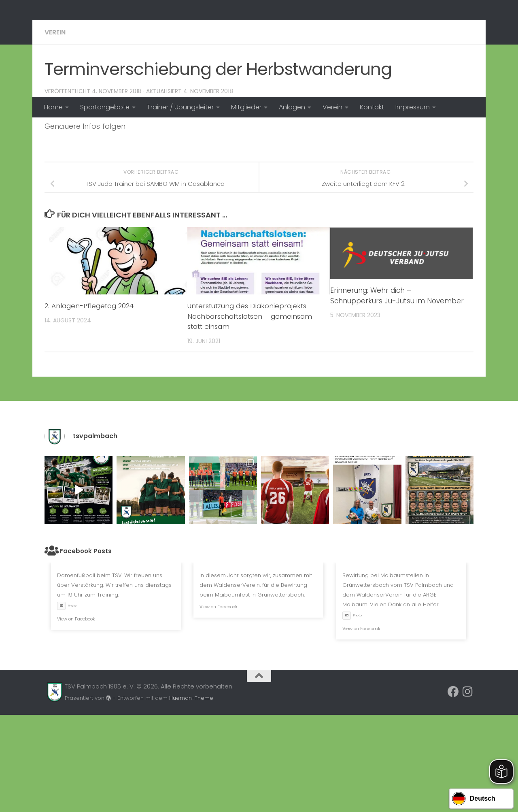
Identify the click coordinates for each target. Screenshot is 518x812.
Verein (332, 107)
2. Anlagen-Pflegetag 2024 (90, 403)
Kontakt (372, 107)
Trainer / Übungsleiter (180, 107)
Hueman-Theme (191, 795)
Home (53, 107)
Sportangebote (105, 107)
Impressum (413, 107)
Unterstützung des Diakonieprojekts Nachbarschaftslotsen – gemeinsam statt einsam (251, 413)
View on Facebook (76, 716)
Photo (67, 703)
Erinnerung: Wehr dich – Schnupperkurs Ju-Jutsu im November (397, 393)
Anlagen (292, 107)
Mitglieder (246, 107)
